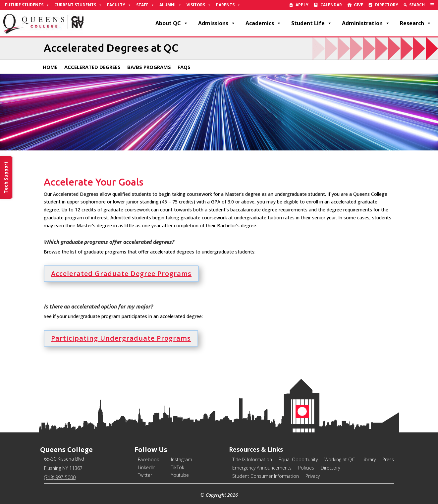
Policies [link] (306, 468)
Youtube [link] (180, 475)
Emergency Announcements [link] (262, 468)
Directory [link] (387, 5)
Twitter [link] (145, 475)
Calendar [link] (331, 5)
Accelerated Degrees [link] (92, 67)
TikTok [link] (178, 467)
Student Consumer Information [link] (266, 476)
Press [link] (388, 459)
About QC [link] (172, 23)
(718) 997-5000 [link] (60, 477)
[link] (432, 5)
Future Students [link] (27, 5)
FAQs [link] (184, 67)
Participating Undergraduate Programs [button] (121, 338)
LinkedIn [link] (147, 467)
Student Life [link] (312, 23)
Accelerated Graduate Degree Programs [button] (121, 274)
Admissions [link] (217, 23)
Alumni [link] (170, 5)
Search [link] (417, 5)
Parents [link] (228, 5)
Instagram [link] (182, 459)
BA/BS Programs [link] (149, 67)
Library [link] (369, 459)
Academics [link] (263, 23)
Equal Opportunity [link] (298, 459)
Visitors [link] (199, 5)
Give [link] (358, 5)
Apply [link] (302, 5)
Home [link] (50, 67)
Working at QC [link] (340, 459)
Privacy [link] (313, 476)
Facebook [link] (148, 459)
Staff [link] (145, 5)
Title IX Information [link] (252, 459)
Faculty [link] (119, 5)
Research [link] (416, 23)
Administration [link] (366, 23)
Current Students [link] (78, 5)
